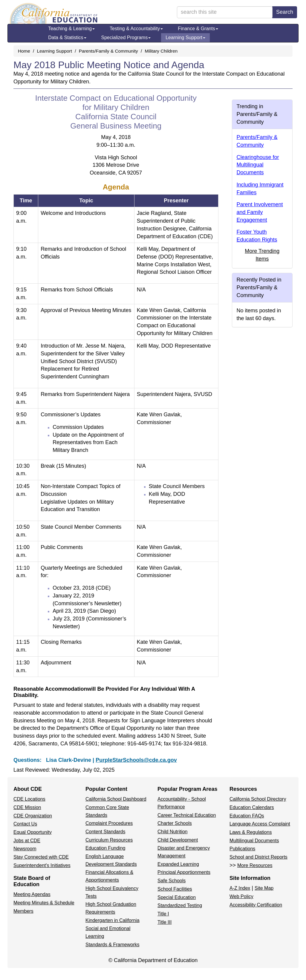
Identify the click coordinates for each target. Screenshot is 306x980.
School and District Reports (258, 857)
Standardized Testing (180, 905)
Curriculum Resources (109, 840)
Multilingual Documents (254, 841)
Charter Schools (175, 823)
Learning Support (185, 38)
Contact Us (25, 824)
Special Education (177, 897)
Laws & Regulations (251, 832)
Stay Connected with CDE (41, 857)
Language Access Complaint (260, 824)
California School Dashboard (116, 799)
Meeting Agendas (32, 894)
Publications (242, 849)
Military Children (161, 51)
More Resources (255, 865)
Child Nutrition (172, 832)
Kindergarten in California (113, 920)
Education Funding (105, 848)
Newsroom (25, 849)
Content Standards (105, 832)
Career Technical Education (187, 815)
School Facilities (175, 889)
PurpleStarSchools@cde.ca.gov (136, 760)
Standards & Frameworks (113, 945)
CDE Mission (27, 807)
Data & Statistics (67, 38)
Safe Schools (172, 881)
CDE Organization (33, 816)
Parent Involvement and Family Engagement (260, 212)
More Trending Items (262, 255)
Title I (163, 914)
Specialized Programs (126, 38)
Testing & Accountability (136, 29)
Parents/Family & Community (108, 51)
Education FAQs (247, 816)
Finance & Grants (198, 29)
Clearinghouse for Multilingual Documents (258, 165)
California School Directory (258, 799)
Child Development (178, 840)
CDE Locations (29, 799)
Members (23, 911)
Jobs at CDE (27, 841)
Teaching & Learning (71, 29)
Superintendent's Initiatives (42, 865)
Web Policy (241, 896)
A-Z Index (240, 888)
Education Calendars (252, 807)
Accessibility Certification (256, 905)
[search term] (225, 12)
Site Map (264, 888)
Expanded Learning (178, 864)
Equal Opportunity (33, 832)
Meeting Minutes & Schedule (44, 903)
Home (24, 51)
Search (285, 12)
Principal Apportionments (184, 872)
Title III (165, 922)
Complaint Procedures (109, 823)
